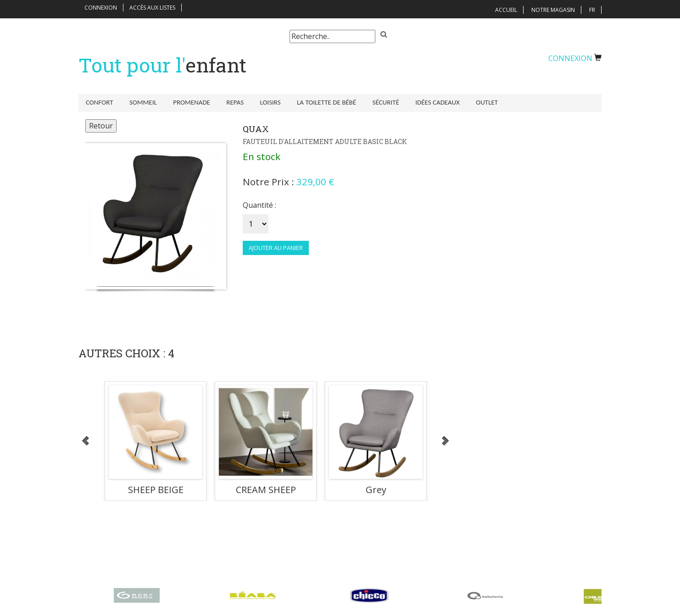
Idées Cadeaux (426, 102)
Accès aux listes (152, 8)
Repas (230, 102)
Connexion (101, 8)
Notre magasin (553, 10)
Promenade (188, 102)
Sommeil (141, 102)
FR (592, 10)
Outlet (474, 102)
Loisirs (264, 102)
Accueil (506, 10)
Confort (99, 102)
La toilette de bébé (319, 102)
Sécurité (376, 102)
